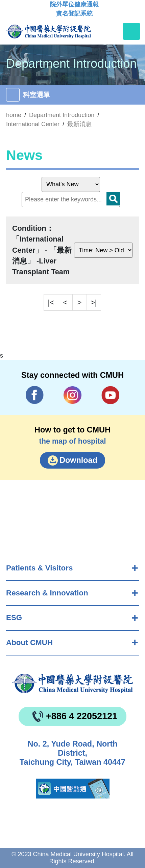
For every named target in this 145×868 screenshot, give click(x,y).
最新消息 (79, 124)
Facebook (35, 395)
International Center (33, 124)
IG (72, 395)
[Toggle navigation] (131, 31)
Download (78, 460)
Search (113, 199)
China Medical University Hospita (72, 683)
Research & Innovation (47, 593)
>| (94, 302)
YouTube (111, 395)
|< (51, 302)
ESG (14, 618)
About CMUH (29, 642)
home (14, 115)
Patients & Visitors (39, 568)
